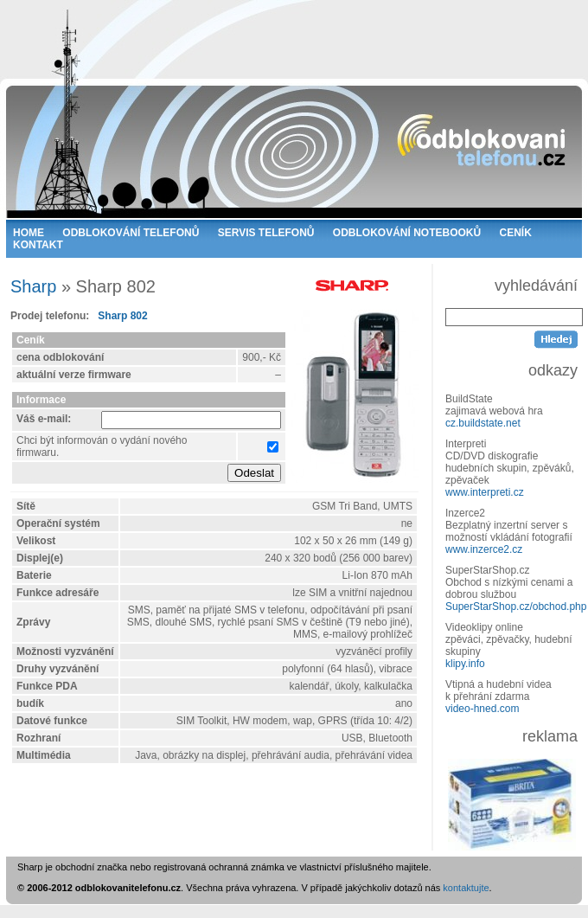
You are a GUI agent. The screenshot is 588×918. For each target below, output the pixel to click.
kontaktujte (466, 888)
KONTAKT (38, 245)
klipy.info (465, 664)
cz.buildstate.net (483, 423)
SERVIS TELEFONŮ (266, 233)
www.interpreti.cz (485, 492)
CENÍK (516, 233)
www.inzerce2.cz (484, 549)
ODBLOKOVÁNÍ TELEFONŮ (131, 233)
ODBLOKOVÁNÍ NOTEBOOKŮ (407, 233)
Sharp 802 (122, 316)
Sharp (33, 286)
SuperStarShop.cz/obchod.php (516, 607)
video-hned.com (482, 709)
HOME (29, 233)
